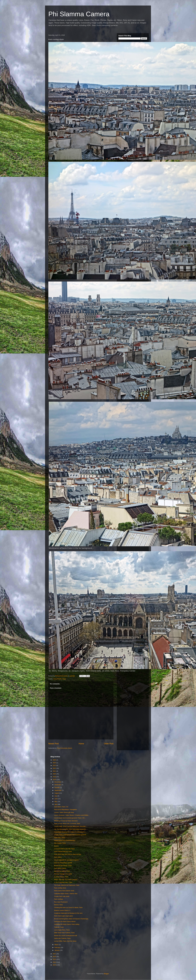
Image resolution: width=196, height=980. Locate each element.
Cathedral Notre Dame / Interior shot (66, 894)
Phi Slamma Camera (79, 14)
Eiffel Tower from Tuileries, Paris (64, 933)
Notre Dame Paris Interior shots (64, 891)
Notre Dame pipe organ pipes (63, 916)
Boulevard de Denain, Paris (63, 866)
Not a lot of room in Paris (62, 871)
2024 (55, 763)
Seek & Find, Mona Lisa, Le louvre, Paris (67, 824)
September (58, 790)
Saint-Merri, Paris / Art (61, 807)
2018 (55, 779)
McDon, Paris (58, 905)
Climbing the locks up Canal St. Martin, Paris (68, 907)
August (57, 793)
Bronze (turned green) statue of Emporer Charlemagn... (72, 919)
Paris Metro (58, 857)
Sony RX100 (57, 679)
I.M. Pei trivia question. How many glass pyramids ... (71, 829)
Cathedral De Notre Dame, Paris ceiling (67, 924)
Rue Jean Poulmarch (61, 902)
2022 (55, 768)
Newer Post (54, 744)
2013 (55, 965)
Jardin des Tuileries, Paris (62, 938)
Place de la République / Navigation (65, 810)
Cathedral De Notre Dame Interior (65, 922)
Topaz (64, 679)
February (58, 947)
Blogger (106, 974)
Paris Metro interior (60, 868)
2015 (55, 959)
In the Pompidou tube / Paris (63, 882)
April (56, 804)
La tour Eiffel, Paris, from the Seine (65, 941)
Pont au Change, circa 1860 (63, 874)
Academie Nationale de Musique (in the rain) (68, 913)
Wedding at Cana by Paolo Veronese (66, 821)
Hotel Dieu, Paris (59, 838)
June (56, 799)
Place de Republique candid (63, 863)
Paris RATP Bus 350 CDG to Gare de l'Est (67, 854)
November (58, 785)
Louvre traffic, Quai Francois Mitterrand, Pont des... (70, 826)
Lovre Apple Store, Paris (62, 930)
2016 (55, 957)
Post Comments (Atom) (65, 748)
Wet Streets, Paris (60, 843)
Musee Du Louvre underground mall (65, 936)
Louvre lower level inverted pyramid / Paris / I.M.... (70, 818)
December (58, 782)
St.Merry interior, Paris (61, 877)
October (57, 788)
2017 (55, 954)
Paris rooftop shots (60, 888)
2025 (55, 760)
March (57, 945)
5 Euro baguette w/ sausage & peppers (66, 860)
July (56, 796)
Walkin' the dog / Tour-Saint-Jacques (66, 880)
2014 (55, 962)
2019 (55, 777)
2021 (55, 771)
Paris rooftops (58, 899)
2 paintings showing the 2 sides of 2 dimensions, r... (70, 832)
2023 (55, 765)
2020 (55, 774)
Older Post (109, 744)
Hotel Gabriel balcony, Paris (63, 851)
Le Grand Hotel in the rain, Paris (64, 849)
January (57, 950)
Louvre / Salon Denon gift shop (64, 812)
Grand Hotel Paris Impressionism (65, 840)
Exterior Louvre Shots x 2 (62, 910)
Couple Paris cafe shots (62, 896)
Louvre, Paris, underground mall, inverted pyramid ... (71, 835)
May (56, 801)
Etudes (56, 846)
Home (81, 744)
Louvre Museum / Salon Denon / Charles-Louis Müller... (72, 815)
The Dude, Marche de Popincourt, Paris (67, 885)
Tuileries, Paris (59, 927)
